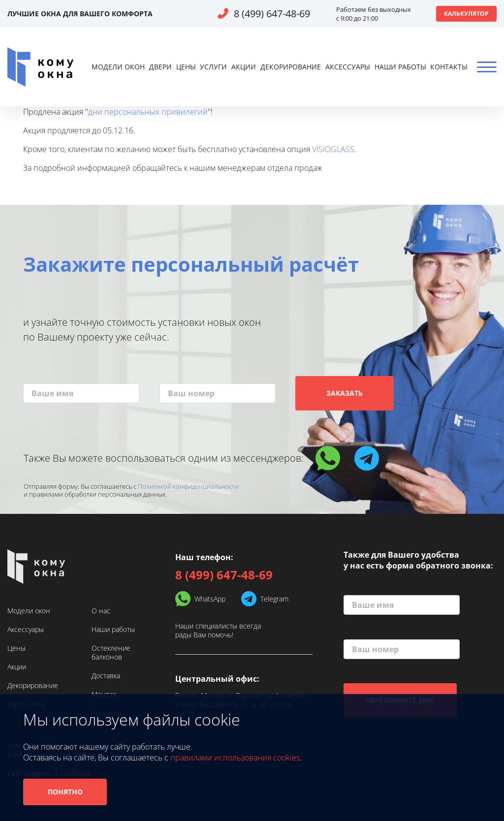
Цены (186, 67)
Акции (244, 67)
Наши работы (400, 67)
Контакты (449, 67)
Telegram (274, 599)
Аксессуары (348, 67)
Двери (160, 67)
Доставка (106, 676)
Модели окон (118, 67)
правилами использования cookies (235, 758)
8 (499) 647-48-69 (272, 14)
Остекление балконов (111, 653)
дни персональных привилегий (148, 112)
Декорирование (291, 67)
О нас (101, 611)
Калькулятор (466, 14)
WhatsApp (210, 599)
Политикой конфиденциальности (188, 486)
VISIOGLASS (333, 149)
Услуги (213, 67)
